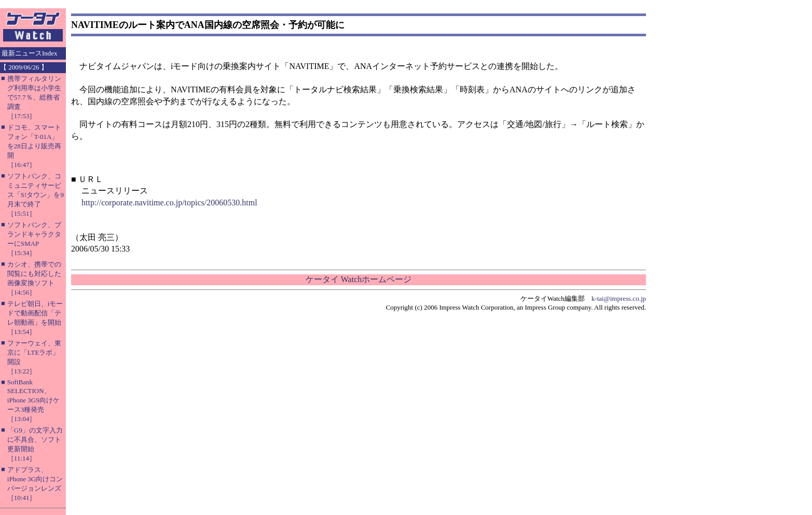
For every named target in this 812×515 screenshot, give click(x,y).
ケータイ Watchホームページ (359, 279)
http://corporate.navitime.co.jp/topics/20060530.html (169, 203)
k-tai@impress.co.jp (619, 298)
